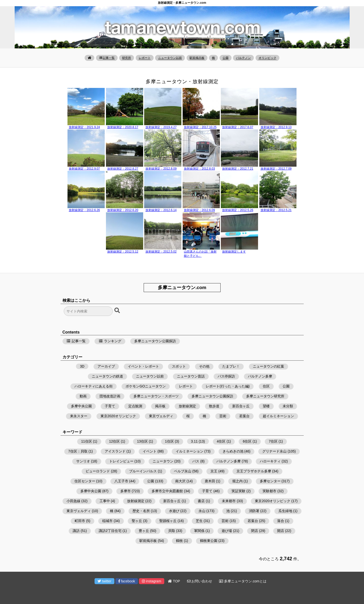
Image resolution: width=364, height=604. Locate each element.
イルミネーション (190, 451)
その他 (204, 366)
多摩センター (270, 481)
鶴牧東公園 (209, 541)
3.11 (194, 441)
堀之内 (237, 481)
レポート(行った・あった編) (228, 386)
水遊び (174, 511)
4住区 (221, 441)
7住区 (273, 441)
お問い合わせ (200, 581)
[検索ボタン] (118, 311)
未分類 (288, 406)
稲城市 (107, 521)
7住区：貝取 (78, 451)
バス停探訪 (226, 376)
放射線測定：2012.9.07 (84, 169)
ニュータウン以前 (170, 58)
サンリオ (83, 461)
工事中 (105, 501)
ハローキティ (270, 461)
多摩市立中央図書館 (167, 491)
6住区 (247, 441)
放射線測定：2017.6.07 (238, 127)
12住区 (115, 441)
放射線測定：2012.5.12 (123, 252)
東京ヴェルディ (161, 416)
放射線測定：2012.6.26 (84, 210)
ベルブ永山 (183, 471)
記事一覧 (107, 58)
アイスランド (115, 451)
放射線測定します (234, 252)
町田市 (80, 521)
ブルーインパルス (143, 471)
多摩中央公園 (81, 406)
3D (82, 366)
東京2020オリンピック (118, 416)
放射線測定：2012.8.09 (161, 169)
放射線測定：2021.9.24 (84, 127)
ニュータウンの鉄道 (107, 376)
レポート (145, 58)
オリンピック (267, 58)
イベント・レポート (143, 366)
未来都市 (229, 501)
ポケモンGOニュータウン (146, 386)
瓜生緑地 (285, 511)
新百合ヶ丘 (241, 406)
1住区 (169, 441)
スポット (179, 366)
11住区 (87, 441)
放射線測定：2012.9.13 (276, 127)
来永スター (79, 416)
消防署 (254, 511)
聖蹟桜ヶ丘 (168, 521)
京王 (214, 471)
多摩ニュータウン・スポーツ (156, 396)
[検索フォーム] (88, 311)
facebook (127, 581)
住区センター (85, 481)
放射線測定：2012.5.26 (238, 210)
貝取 (172, 531)
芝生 (199, 521)
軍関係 (199, 531)
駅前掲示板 (197, 58)
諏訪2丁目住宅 (110, 531)
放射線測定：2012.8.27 (123, 169)
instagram (151, 581)
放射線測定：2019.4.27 (161, 127)
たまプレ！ (231, 366)
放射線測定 (187, 406)
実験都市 (269, 491)
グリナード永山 (274, 451)
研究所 (127, 58)
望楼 (266, 406)
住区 (266, 386)
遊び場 (227, 531)
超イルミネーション (278, 416)
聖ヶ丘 (137, 521)
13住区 (142, 441)
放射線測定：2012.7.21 (238, 169)
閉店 (255, 531)
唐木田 (210, 481)
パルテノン (243, 58)
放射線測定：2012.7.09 (276, 169)
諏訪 (76, 531)
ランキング (110, 341)
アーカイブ (106, 366)
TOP (174, 581)
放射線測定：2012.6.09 (199, 210)
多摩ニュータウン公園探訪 (155, 341)
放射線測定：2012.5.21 (276, 210)
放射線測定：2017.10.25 (200, 127)
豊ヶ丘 (144, 531)
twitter (104, 581)
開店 (281, 531)
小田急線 (73, 501)
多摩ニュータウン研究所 (265, 396)
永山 (202, 511)
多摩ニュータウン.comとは (243, 581)
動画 (83, 396)
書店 (201, 501)
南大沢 (180, 481)
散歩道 (214, 406)
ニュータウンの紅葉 (268, 366)
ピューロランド (98, 471)
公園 (226, 58)
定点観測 (135, 406)
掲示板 (160, 406)
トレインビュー (121, 461)
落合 (281, 521)
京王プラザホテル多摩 (254, 471)
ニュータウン (163, 461)
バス (196, 461)
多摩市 (126, 491)
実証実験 (238, 491)
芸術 (223, 416)
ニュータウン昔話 (191, 376)
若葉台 (244, 416)
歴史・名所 (141, 511)
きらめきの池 (233, 451)
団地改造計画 (110, 396)
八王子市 (121, 481)
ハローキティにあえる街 (94, 386)
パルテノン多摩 (260, 376)
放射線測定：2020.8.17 (123, 127)
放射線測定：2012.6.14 (161, 210)
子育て (110, 406)
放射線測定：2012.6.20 (123, 210)
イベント (150, 451)
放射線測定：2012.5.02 (161, 252)
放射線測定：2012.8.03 (199, 169)
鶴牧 (179, 541)
